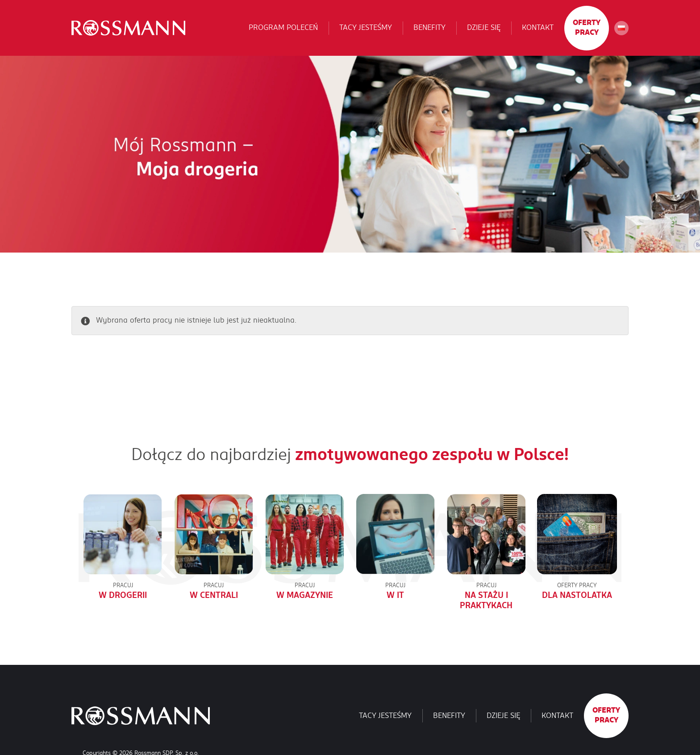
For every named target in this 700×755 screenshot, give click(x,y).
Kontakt (538, 28)
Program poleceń (283, 28)
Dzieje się (484, 28)
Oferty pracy (587, 28)
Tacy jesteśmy (366, 28)
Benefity (429, 28)
